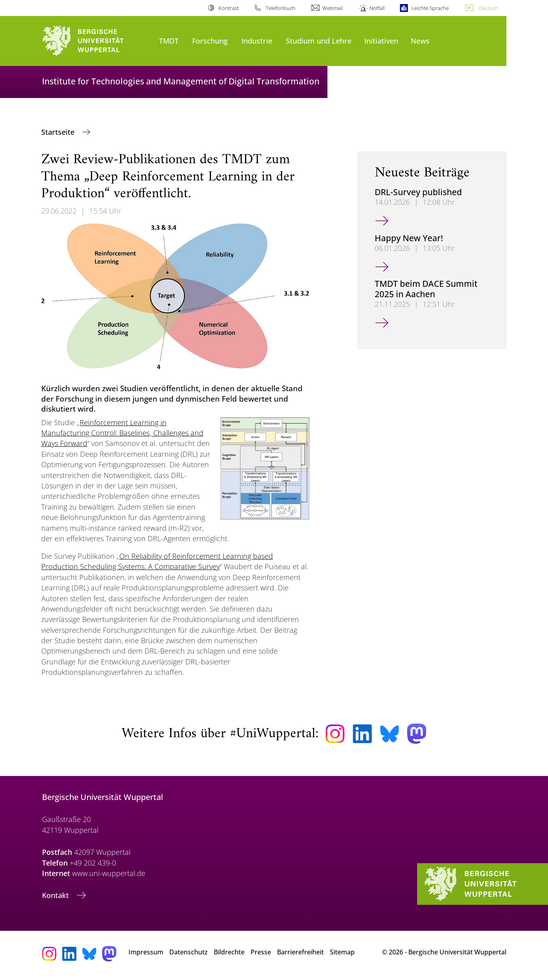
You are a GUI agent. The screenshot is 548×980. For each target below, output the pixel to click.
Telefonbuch (281, 8)
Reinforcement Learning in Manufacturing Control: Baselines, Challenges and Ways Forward (122, 433)
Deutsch (489, 8)
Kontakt (56, 895)
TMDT (169, 41)
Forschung (210, 41)
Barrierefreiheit (300, 952)
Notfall (377, 8)
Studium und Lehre (319, 41)
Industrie (257, 41)
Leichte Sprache (430, 8)
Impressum (146, 952)
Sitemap (342, 952)
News (420, 41)
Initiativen (381, 41)
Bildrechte (229, 952)
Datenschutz (189, 952)
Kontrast (229, 8)
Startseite (59, 132)
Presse (261, 952)
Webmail (332, 8)
